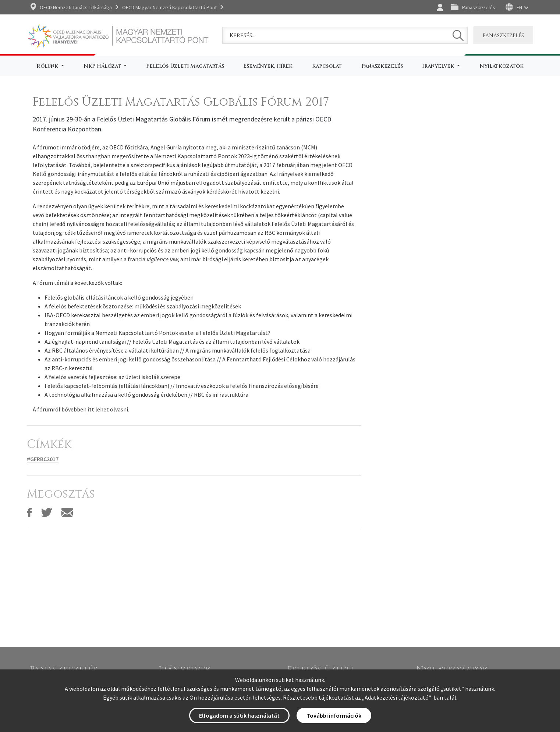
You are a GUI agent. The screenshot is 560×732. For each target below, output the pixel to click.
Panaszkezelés (479, 7)
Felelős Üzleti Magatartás (185, 66)
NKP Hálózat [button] (103, 66)
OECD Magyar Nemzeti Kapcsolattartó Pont (169, 7)
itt (91, 409)
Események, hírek (268, 66)
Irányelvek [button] (439, 66)
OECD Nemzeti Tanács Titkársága (76, 7)
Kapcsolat (327, 66)
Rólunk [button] (48, 66)
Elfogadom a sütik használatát (239, 715)
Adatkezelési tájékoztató (397, 697)
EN (519, 7)
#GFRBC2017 (43, 459)
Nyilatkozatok (501, 66)
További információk (334, 715)
